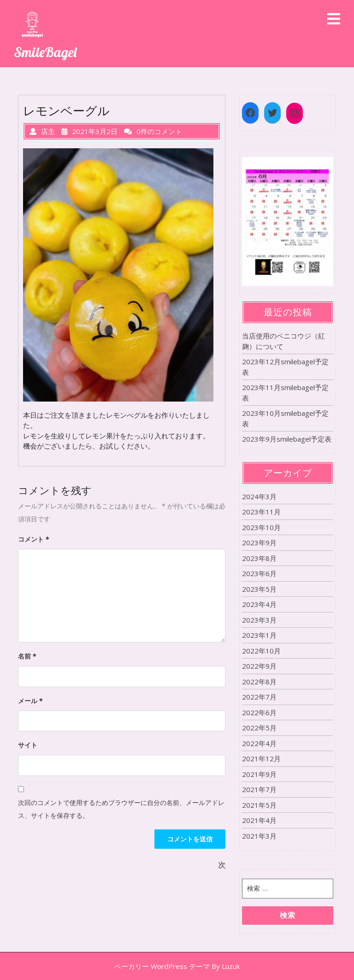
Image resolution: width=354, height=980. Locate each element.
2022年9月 (259, 666)
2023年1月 (259, 635)
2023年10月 (261, 527)
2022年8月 (259, 682)
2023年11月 (261, 512)
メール (30, 701)
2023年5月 (259, 589)
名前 (27, 656)
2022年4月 (259, 743)
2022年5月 (259, 728)
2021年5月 (259, 805)
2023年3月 (259, 620)
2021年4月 (259, 820)
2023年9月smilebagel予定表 (287, 439)
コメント (34, 539)
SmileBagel (45, 52)
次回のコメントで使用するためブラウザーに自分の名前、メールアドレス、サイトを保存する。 (121, 809)
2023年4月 (259, 604)
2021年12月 (261, 758)
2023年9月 (259, 542)
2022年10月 (261, 651)
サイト (28, 745)
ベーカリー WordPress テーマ (162, 966)
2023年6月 (259, 573)
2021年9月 (259, 774)
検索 (288, 915)
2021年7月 (259, 789)
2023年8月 (259, 558)
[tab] (334, 20)
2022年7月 (259, 697)
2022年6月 (259, 712)
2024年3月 (259, 496)
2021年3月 (259, 836)
